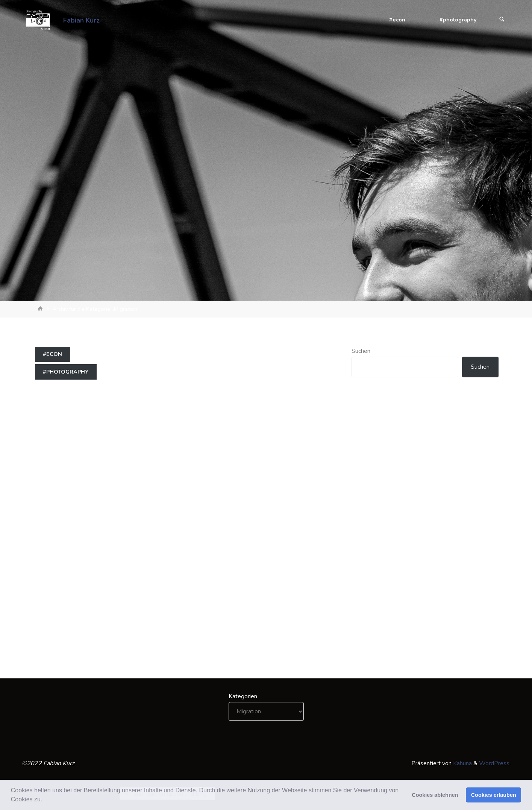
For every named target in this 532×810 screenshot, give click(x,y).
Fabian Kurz (81, 20)
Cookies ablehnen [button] (435, 795)
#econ (52, 354)
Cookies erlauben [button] (494, 795)
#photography (66, 372)
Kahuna (462, 763)
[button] (45, 800)
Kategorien (243, 696)
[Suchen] (502, 20)
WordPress (494, 763)
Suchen (361, 351)
